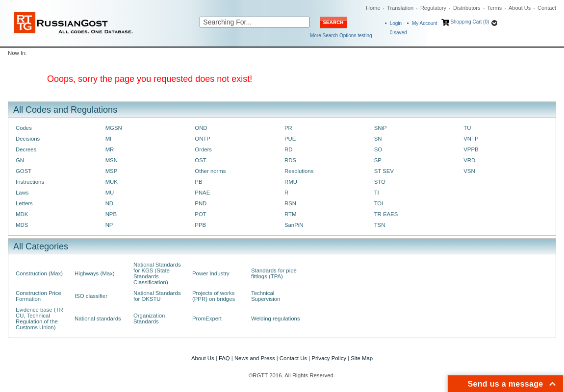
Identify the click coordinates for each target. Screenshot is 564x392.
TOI (379, 203)
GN (20, 160)
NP (109, 225)
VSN (469, 171)
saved (398, 33)
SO (378, 149)
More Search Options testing (341, 36)
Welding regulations (276, 318)
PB (198, 182)
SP (378, 160)
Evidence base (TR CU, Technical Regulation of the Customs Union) (39, 318)
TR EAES (386, 214)
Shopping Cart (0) (470, 22)
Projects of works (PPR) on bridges (214, 296)
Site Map (362, 358)
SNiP (381, 128)
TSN (380, 225)
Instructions (30, 182)
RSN (290, 203)
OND (201, 128)
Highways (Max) (94, 273)
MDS (22, 225)
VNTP (471, 139)
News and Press (255, 358)
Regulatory (433, 8)
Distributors (467, 8)
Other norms (210, 171)
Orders (203, 149)
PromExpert (207, 318)
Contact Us (293, 358)
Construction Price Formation (38, 296)
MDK (22, 214)
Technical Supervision (266, 296)
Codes (24, 128)
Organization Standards (149, 318)
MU (110, 193)
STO (380, 182)
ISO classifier (91, 296)
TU (467, 128)
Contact (547, 8)
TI (377, 193)
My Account (425, 23)
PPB (200, 225)
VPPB (471, 149)
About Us (520, 8)
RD (288, 149)
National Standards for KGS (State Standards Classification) (157, 273)
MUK (112, 182)
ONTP (203, 139)
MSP (112, 171)
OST (200, 160)
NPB (111, 214)
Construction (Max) (39, 273)
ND (109, 203)
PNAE (202, 193)
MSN (112, 160)
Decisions (28, 139)
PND (201, 203)
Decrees (26, 149)
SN (378, 139)
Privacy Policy (329, 358)
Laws (22, 193)
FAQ (224, 358)
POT (200, 214)
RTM (290, 214)
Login (396, 23)
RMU (291, 182)
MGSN (114, 128)
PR (288, 128)
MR (110, 149)
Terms (494, 8)
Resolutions (299, 171)
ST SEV (384, 171)
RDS (290, 160)
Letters (24, 203)
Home (373, 8)
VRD (469, 160)
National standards (98, 318)
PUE (290, 139)
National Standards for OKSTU (157, 296)
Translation (400, 8)
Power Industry (211, 273)
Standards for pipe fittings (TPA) (274, 273)
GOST (24, 171)
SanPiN (294, 225)
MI (109, 139)
